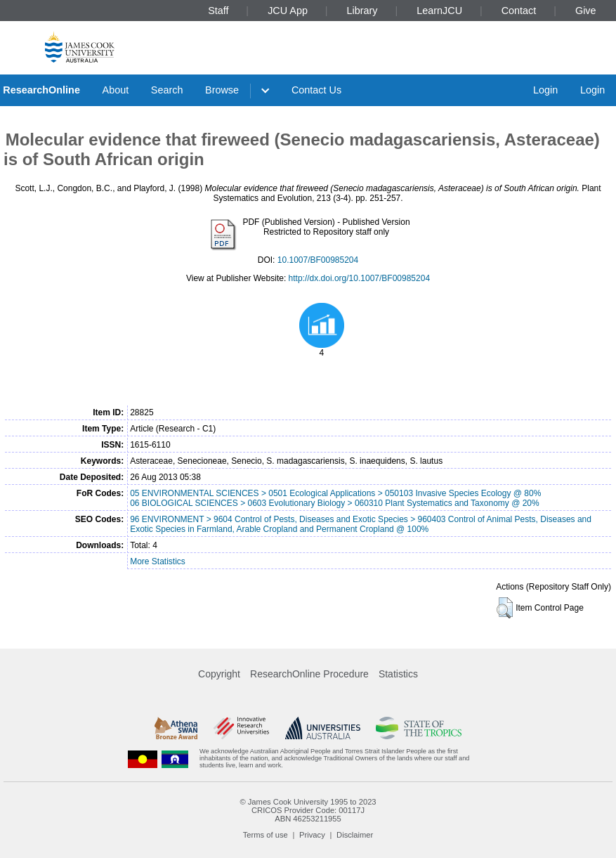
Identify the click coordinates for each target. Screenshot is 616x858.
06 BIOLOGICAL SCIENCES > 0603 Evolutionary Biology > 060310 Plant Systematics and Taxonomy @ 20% (335, 503)
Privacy (312, 835)
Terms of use (266, 835)
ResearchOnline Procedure (309, 674)
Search (167, 90)
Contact (519, 11)
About (116, 90)
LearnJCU (439, 11)
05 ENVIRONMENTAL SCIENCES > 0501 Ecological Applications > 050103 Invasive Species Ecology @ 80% (335, 493)
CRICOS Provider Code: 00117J (308, 810)
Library (362, 11)
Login (545, 90)
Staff (218, 11)
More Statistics (158, 561)
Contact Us (316, 90)
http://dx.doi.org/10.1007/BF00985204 (360, 278)
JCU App (288, 11)
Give (586, 11)
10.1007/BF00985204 (318, 260)
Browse (222, 90)
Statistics (398, 674)
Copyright (219, 674)
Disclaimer (355, 835)
